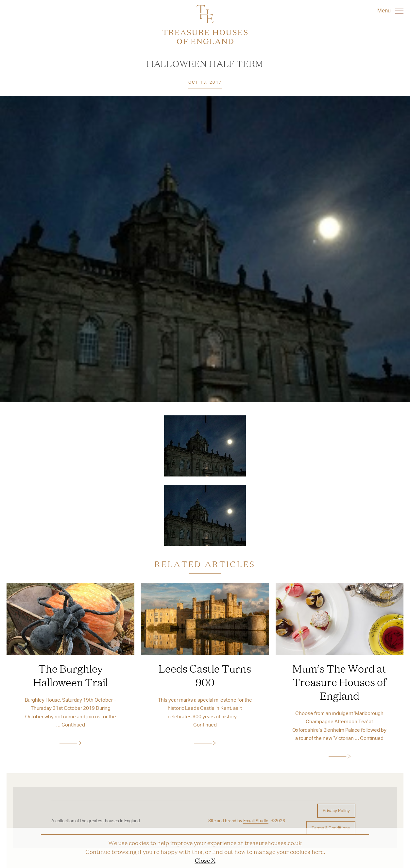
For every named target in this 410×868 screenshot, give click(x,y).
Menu (390, 10)
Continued (73, 725)
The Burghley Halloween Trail (70, 675)
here (318, 851)
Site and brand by (238, 821)
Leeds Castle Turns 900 (205, 675)
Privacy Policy (336, 810)
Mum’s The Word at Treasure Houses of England (339, 682)
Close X (205, 860)
